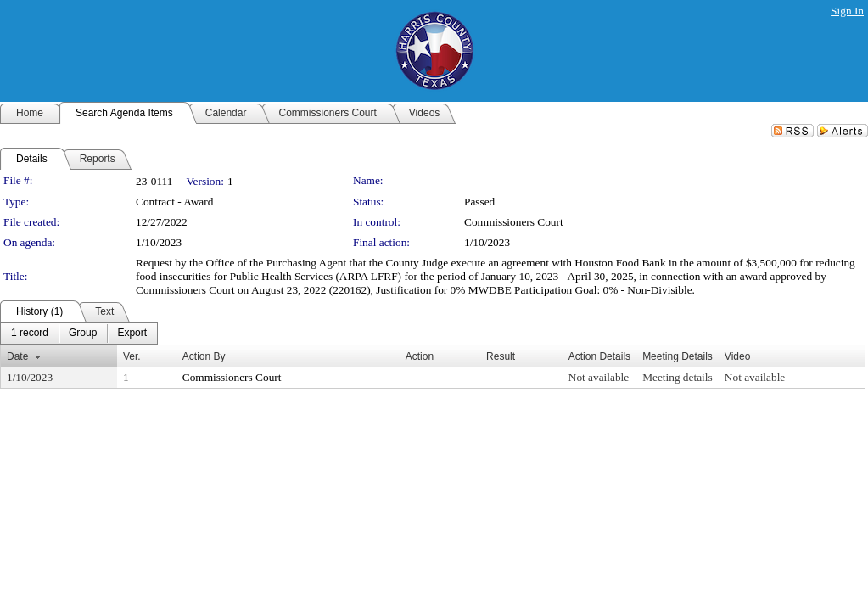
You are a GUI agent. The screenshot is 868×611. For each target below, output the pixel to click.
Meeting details (678, 377)
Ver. (132, 356)
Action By (204, 356)
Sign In (847, 11)
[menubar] (79, 334)
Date (17, 356)
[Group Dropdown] (83, 334)
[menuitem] (30, 334)
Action (420, 356)
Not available (599, 377)
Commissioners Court (514, 222)
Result (501, 356)
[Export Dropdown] (132, 334)
